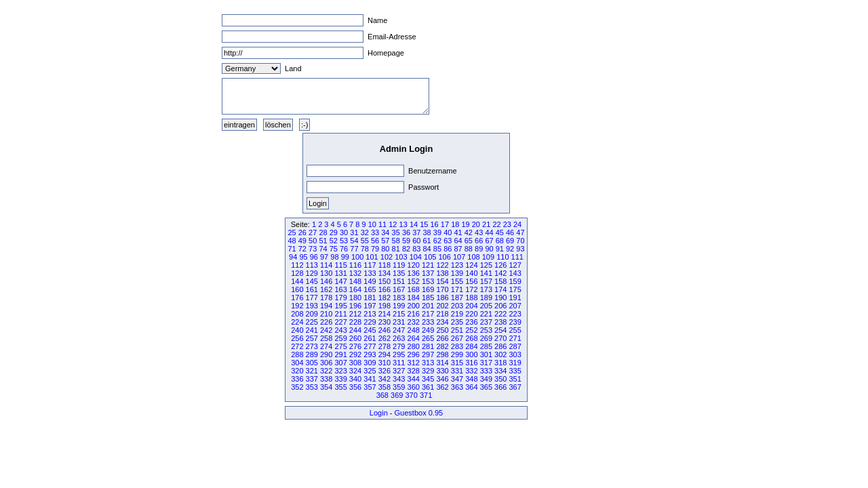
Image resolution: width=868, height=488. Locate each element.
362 (442, 387)
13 (403, 224)
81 (396, 249)
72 (302, 249)
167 (399, 289)
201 (428, 306)
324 (355, 371)
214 (384, 314)
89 (479, 249)
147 (340, 281)
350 (500, 379)
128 (297, 273)
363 (457, 387)
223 (515, 314)
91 (500, 249)
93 (520, 249)
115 (340, 265)
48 (292, 241)
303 (515, 354)
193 (312, 306)
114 (326, 265)
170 (442, 289)
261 (370, 338)
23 (507, 224)
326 (384, 371)
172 (471, 289)
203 (457, 306)
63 (448, 241)
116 (355, 265)
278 (384, 346)
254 (500, 330)
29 (334, 232)
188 (471, 298)
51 (323, 241)
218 (442, 314)
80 (385, 249)
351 (515, 379)
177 (312, 298)
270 (500, 338)
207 (515, 306)
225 (312, 322)
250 (442, 330)
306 (326, 363)
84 (427, 249)
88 (469, 249)
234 (442, 322)
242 (326, 330)
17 (445, 224)
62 (437, 241)
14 (414, 224)
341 (370, 379)
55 (365, 241)
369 (397, 395)
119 (399, 265)
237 (486, 322)
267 (457, 338)
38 (427, 232)
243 (340, 330)
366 (500, 387)
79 (375, 249)
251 (457, 330)
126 (500, 265)
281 (428, 346)
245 (370, 330)
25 (292, 232)
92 (510, 249)
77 (354, 249)
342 (384, 379)
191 (515, 298)
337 (312, 379)
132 (355, 273)
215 (399, 314)
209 (312, 314)
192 (297, 306)
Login (379, 413)
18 (455, 224)
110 (502, 257)
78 (365, 249)
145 (312, 281)
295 (399, 354)
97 (324, 257)
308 (355, 363)
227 (340, 322)
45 (500, 232)
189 (486, 298)
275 (340, 346)
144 (297, 281)
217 (428, 314)
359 (399, 387)
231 (399, 322)
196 (355, 306)
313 (428, 363)
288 (297, 354)
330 (442, 371)
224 (297, 322)
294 (384, 354)
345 (428, 379)
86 (448, 249)
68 (500, 241)
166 (384, 289)
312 (414, 363)
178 (326, 298)
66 (479, 241)
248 (414, 330)
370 (411, 395)
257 (312, 338)
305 (312, 363)
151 (399, 281)
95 (303, 257)
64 (458, 241)
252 (471, 330)
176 (297, 298)
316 (471, 363)
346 (442, 379)
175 (515, 289)
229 (370, 322)
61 (427, 241)
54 (354, 241)
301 (486, 354)
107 (459, 257)
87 (458, 249)
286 (500, 346)
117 (370, 265)
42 (469, 232)
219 (457, 314)
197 (370, 306)
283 (457, 346)
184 (414, 298)
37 (416, 232)
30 (344, 232)
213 (370, 314)
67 (489, 241)
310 (384, 363)
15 (424, 224)
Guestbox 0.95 (419, 413)
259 (340, 338)
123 (457, 265)
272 (297, 346)
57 (385, 241)
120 (414, 265)
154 (442, 281)
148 (355, 281)
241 (312, 330)
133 (370, 273)
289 (312, 354)
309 (370, 363)
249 (428, 330)
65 (469, 241)
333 (486, 371)
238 (500, 322)
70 (520, 241)
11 (382, 224)
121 (428, 265)
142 (500, 273)
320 (297, 371)
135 (399, 273)
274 (326, 346)
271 (515, 338)
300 (471, 354)
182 (384, 298)
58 (396, 241)
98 (334, 257)
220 (471, 314)
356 (355, 387)
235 (457, 322)
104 (416, 257)
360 (414, 387)
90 (489, 249)
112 (297, 265)
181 (370, 298)
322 (326, 371)
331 (457, 371)
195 (340, 306)
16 (435, 224)
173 (486, 289)
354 (326, 387)
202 (442, 306)
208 (297, 314)
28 (323, 232)
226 (326, 322)
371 (426, 395)
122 (442, 265)
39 (437, 232)
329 (428, 371)
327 (399, 371)
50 (313, 241)
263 (399, 338)
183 (399, 298)
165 (370, 289)
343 (399, 379)
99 (345, 257)
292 (355, 354)
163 (340, 289)
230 (384, 322)
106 (444, 257)
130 (326, 273)
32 (365, 232)
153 (428, 281)
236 (471, 322)
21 (486, 224)
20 (476, 224)
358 (384, 387)
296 (414, 354)
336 (297, 379)
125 (486, 265)
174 (500, 289)
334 (500, 371)
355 (340, 387)
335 (515, 371)
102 (387, 257)
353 (312, 387)
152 (414, 281)
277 (370, 346)
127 (515, 265)
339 (340, 379)
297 (428, 354)
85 (437, 249)
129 (312, 273)
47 (520, 232)
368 (382, 395)
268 (471, 338)
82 (406, 249)
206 (500, 306)
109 (488, 257)
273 (312, 346)
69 (510, 241)
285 (486, 346)
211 (340, 314)
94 (293, 257)
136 (414, 273)
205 (486, 306)
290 (326, 354)
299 (457, 354)
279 (399, 346)
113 (312, 265)
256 (297, 338)
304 (297, 363)
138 (442, 273)
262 (384, 338)
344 (414, 379)
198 (384, 306)
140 (471, 273)
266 (442, 338)
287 (515, 346)
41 (458, 232)
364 (471, 387)
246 (384, 330)
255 (515, 330)
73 (313, 249)
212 (355, 314)
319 (515, 363)
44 (489, 232)
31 (354, 232)
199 (399, 306)
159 (515, 281)
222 (500, 314)
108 (473, 257)
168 (414, 289)
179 (340, 298)
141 (486, 273)
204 (471, 306)
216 (414, 314)
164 (355, 289)
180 (355, 298)
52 (334, 241)
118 (384, 265)
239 (515, 322)
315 (457, 363)
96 (314, 257)
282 (442, 346)
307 (340, 363)
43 (479, 232)
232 (414, 322)
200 (414, 306)
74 (323, 249)
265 (428, 338)
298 (442, 354)
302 (500, 354)
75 (334, 249)
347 (457, 379)
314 (442, 363)
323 (340, 371)
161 (312, 289)
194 (326, 306)
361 (428, 387)
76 (344, 249)
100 (357, 257)
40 (448, 232)
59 (406, 241)
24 (517, 224)
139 (457, 273)
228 (355, 322)
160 (297, 289)
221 (486, 314)
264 (414, 338)
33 (375, 232)
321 (312, 371)
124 (471, 265)
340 (355, 379)
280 (414, 346)
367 (515, 387)
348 (471, 379)
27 (313, 232)
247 (399, 330)
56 (375, 241)
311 (399, 363)
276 (355, 346)
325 (370, 371)
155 (457, 281)
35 (396, 232)
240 (297, 330)
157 (486, 281)
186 (442, 298)
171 (457, 289)
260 (355, 338)
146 (326, 281)
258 (326, 338)
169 (428, 289)
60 (416, 241)
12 (393, 224)
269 (486, 338)
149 (370, 281)
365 (486, 387)
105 (430, 257)
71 (292, 249)
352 (297, 387)
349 (486, 379)
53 (344, 241)
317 (486, 363)
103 (401, 257)
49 (302, 241)
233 (428, 322)
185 (428, 298)
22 (496, 224)
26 (302, 232)
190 (500, 298)
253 (486, 330)
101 (372, 257)
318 (500, 363)
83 (416, 249)
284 (471, 346)
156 (471, 281)
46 (510, 232)
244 (355, 330)
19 (465, 224)
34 (385, 232)
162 (326, 289)
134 (384, 273)
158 (500, 281)
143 (515, 273)
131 (340, 273)
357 (370, 387)
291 (340, 354)
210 (326, 314)
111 (517, 257)
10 (372, 224)
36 (406, 232)
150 (384, 281)
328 (414, 371)
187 (457, 298)
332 (471, 371)
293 (370, 354)
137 (428, 273)
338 (326, 379)
